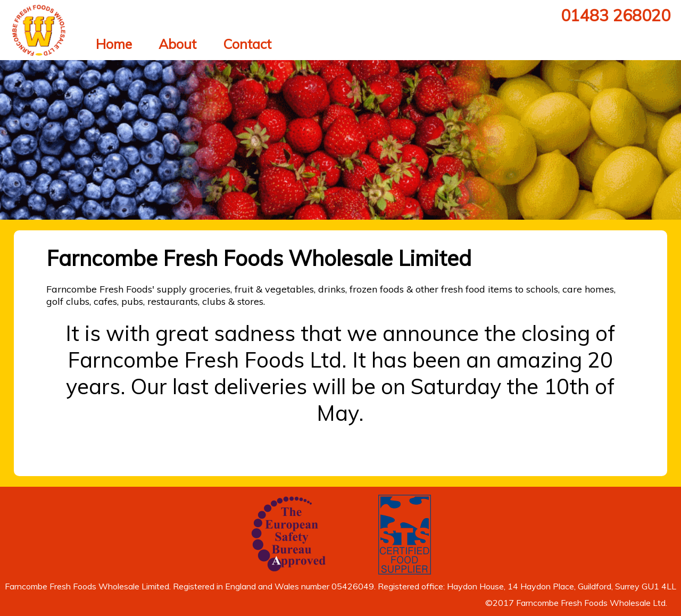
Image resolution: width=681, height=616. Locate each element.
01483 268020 (616, 15)
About (177, 44)
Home (114, 44)
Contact (247, 44)
